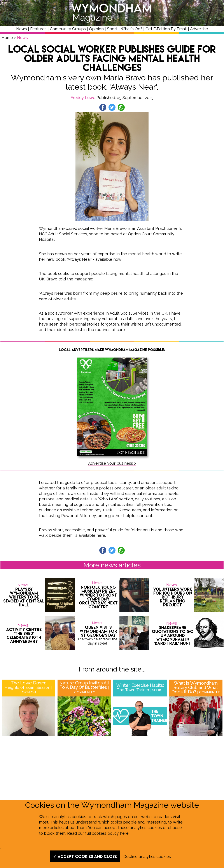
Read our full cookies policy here (98, 833)
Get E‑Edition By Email (166, 29)
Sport (112, 29)
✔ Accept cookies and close (85, 856)
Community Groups (68, 29)
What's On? (131, 29)
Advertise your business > (112, 463)
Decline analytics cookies (147, 856)
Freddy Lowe (83, 98)
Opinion (96, 29)
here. (101, 535)
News (22, 29)
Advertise (199, 29)
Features (38, 29)
